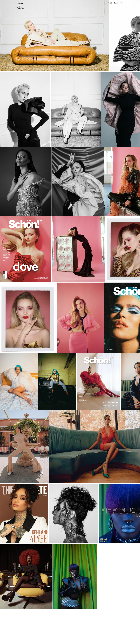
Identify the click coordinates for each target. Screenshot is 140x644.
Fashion (20, 4)
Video (19, 7)
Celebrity (21, 5)
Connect (21, 9)
